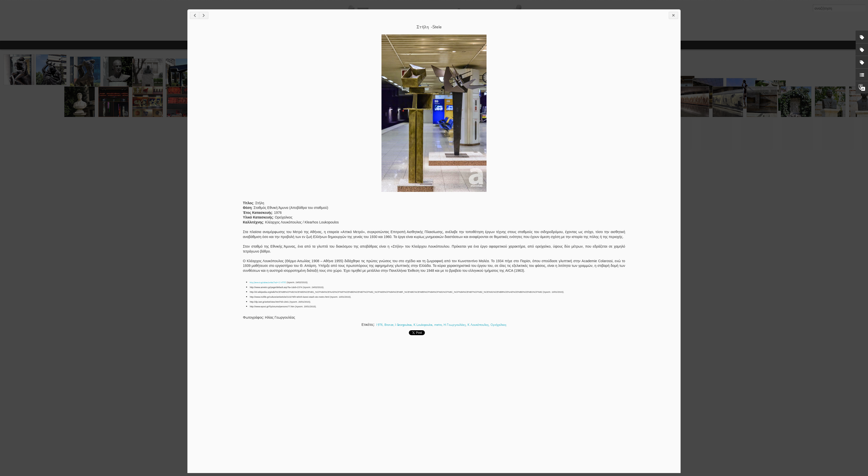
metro (438, 325)
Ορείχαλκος (498, 325)
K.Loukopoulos (423, 325)
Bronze (389, 325)
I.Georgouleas (403, 325)
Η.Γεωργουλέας (455, 325)
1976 (379, 325)
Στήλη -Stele (429, 27)
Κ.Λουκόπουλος (478, 325)
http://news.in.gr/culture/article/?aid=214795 (268, 282)
